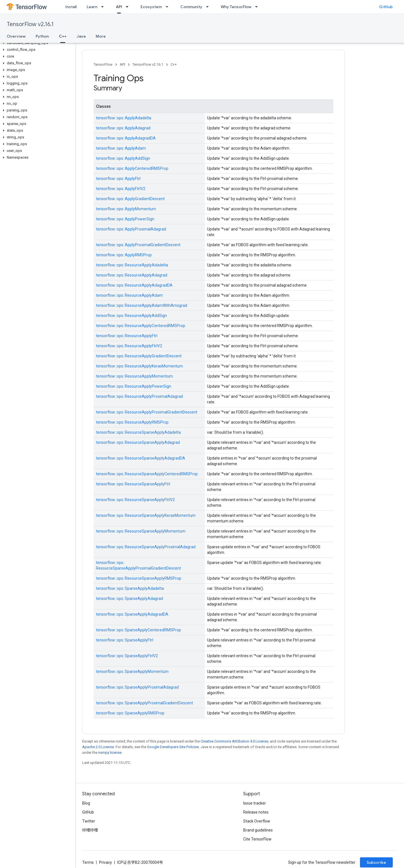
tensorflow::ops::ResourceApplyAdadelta (132, 265)
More (101, 36)
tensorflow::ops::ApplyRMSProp (124, 255)
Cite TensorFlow (257, 839)
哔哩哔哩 (90, 830)
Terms (88, 862)
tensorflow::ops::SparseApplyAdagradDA (132, 614)
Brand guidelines (258, 830)
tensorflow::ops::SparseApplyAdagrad (129, 599)
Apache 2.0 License (98, 747)
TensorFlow (103, 64)
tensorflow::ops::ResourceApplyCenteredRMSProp (141, 326)
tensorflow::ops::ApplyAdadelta (124, 118)
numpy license (110, 752)
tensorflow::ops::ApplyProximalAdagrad (131, 229)
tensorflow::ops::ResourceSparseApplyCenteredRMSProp (147, 474)
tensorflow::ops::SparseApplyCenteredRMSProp (138, 630)
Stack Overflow (257, 821)
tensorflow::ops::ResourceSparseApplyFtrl (133, 484)
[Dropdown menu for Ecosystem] (169, 7)
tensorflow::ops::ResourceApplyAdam (129, 295)
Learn (92, 7)
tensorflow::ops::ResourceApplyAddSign (131, 316)
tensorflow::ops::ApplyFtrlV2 (121, 189)
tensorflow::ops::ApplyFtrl (118, 179)
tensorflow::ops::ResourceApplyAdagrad (132, 275)
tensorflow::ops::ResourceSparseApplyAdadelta (138, 432)
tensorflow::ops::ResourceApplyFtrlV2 (129, 346)
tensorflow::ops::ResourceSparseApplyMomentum (141, 531)
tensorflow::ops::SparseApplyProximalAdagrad (137, 687)
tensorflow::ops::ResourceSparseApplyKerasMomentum (146, 515)
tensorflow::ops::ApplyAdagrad (123, 128)
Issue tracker (255, 803)
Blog (86, 803)
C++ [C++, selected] (63, 36)
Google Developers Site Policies (173, 747)
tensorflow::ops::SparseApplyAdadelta (130, 588)
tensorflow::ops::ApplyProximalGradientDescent (138, 245)
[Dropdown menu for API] (129, 7)
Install (71, 7)
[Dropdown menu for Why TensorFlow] (258, 7)
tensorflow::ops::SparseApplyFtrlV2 (127, 656)
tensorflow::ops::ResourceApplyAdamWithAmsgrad (142, 305)
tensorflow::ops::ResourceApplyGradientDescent (139, 356)
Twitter (89, 821)
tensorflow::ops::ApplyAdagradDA (126, 138)
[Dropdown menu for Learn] (104, 7)
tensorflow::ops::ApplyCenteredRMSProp (132, 168)
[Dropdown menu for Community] (209, 7)
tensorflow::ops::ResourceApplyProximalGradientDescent (147, 412)
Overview (16, 36)
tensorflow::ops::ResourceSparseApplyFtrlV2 (135, 500)
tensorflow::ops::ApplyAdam (121, 148)
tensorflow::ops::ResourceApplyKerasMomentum (139, 366)
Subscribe (376, 862)
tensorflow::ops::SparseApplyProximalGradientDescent (144, 703)
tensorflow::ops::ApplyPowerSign (125, 219)
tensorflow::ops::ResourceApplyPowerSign (134, 386)
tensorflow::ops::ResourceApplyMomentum (134, 376)
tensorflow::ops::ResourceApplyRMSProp (132, 422)
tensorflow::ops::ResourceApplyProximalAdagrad (139, 396)
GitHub (386, 7)
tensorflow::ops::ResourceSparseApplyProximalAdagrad (146, 547)
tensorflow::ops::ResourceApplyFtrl (127, 336)
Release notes (256, 812)
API (122, 64)
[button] (37, 43)
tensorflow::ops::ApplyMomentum (126, 209)
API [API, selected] (119, 7)
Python (42, 36)
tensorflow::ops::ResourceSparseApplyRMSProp (139, 578)
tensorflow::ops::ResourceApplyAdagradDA (134, 285)
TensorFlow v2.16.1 (30, 24)
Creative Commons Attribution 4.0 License (234, 741)
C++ (174, 64)
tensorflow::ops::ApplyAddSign (123, 158)
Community (191, 7)
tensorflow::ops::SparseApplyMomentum (132, 671)
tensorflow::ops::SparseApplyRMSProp (130, 713)
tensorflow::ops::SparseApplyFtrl (125, 640)
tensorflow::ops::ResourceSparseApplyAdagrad (138, 442)
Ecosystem (151, 7)
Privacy (105, 862)
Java (81, 36)
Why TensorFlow (236, 7)
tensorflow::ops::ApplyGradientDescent (130, 199)
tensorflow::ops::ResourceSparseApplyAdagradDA (141, 458)
